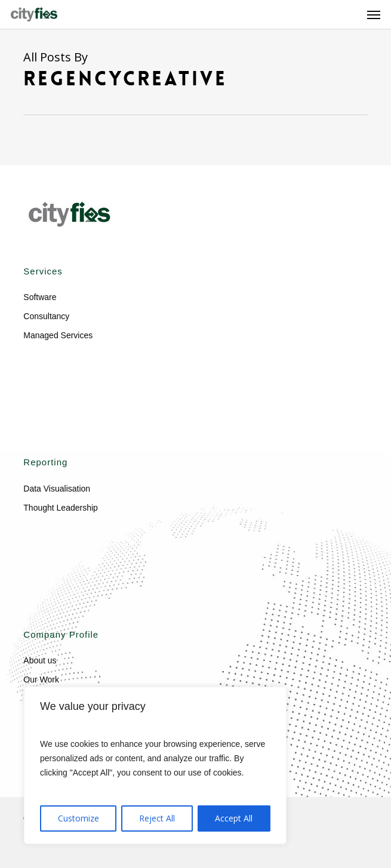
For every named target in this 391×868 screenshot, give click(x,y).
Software (40, 297)
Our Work (41, 679)
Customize (78, 818)
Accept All (234, 818)
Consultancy (46, 316)
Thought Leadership (61, 508)
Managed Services (58, 335)
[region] (155, 765)
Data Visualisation (57, 489)
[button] (374, 14)
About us (40, 660)
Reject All (157, 818)
